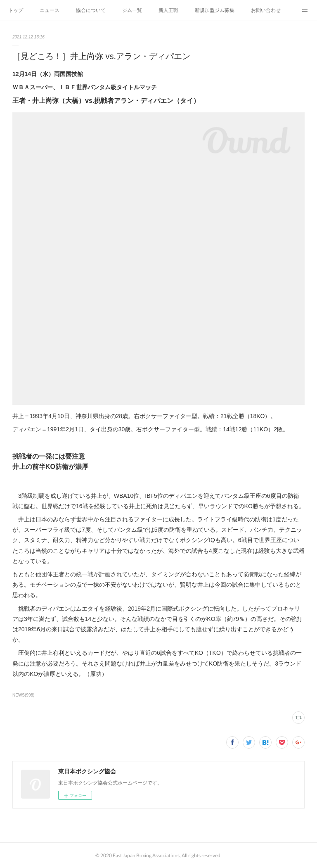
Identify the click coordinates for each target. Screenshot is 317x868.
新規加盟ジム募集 (215, 10)
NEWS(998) (23, 695)
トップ (16, 10)
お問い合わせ (266, 10)
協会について (91, 10)
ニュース (50, 10)
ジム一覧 (132, 10)
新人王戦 (168, 10)
